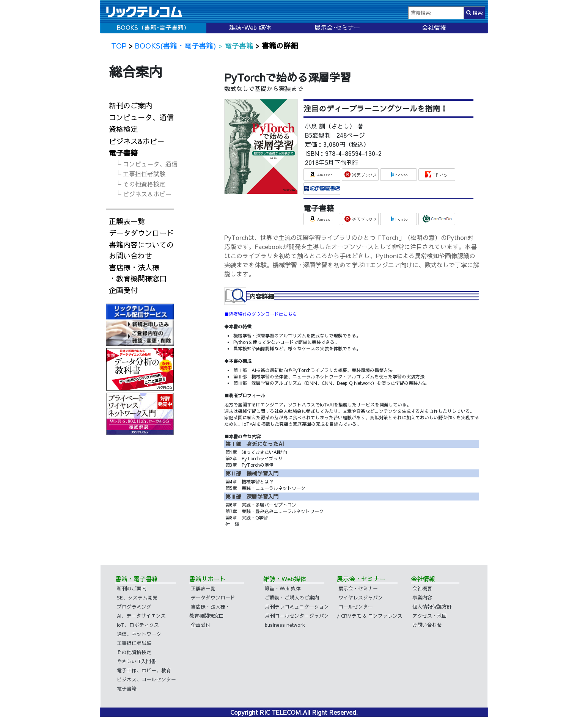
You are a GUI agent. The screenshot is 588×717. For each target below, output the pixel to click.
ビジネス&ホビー (137, 141)
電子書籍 (123, 153)
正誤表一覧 (127, 221)
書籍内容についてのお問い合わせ (141, 250)
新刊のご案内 (130, 105)
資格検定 (123, 129)
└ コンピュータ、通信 (146, 164)
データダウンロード (141, 233)
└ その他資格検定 (140, 184)
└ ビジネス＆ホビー (143, 194)
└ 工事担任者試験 (140, 174)
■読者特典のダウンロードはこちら (261, 314)
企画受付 (123, 290)
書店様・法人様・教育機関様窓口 (138, 273)
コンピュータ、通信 (141, 117)
